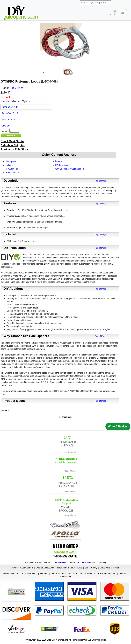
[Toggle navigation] (123, 13)
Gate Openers (27, 568)
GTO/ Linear (17, 88)
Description (11, 161)
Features (59, 161)
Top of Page (101, 181)
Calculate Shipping (13, 145)
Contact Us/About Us (86, 574)
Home (15, 568)
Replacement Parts (66, 568)
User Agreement (58, 574)
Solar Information (29, 574)
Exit (87, 568)
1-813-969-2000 (83, 563)
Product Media (12, 173)
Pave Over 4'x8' (10, 107)
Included (9, 165)
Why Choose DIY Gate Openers (70, 169)
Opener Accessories (45, 568)
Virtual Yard (105, 568)
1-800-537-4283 (59, 563)
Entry (80, 568)
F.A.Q (71, 574)
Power (116, 568)
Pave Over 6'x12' (10, 113)
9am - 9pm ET (99, 563)
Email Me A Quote (12, 141)
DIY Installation (62, 165)
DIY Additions (12, 169)
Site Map (44, 574)
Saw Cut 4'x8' (8, 119)
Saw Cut (6, 126)
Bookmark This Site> (14, 149)
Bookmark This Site (107, 574)
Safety (94, 568)
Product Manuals (11, 574)
